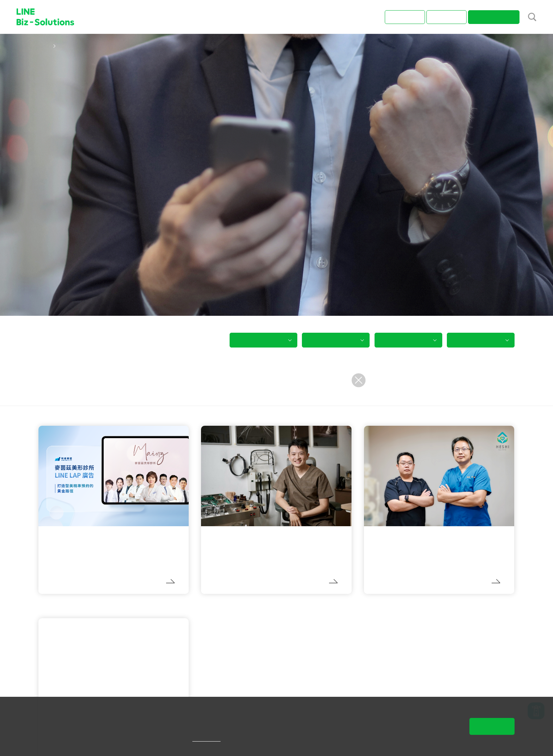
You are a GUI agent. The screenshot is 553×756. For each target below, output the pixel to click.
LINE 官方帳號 (70, 604)
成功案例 (69, 46)
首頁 (44, 46)
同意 (492, 726)
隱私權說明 (217, 739)
